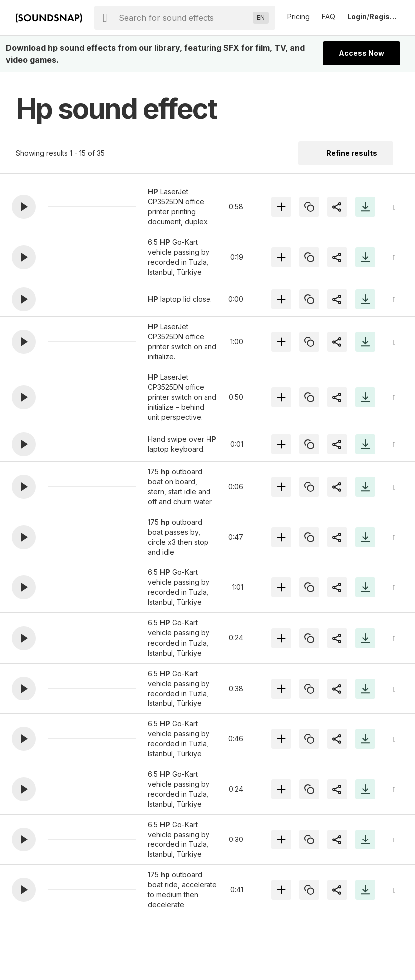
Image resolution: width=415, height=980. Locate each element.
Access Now (361, 53)
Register (384, 17)
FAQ (328, 17)
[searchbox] (184, 18)
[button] (24, 207)
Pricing (299, 17)
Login (357, 17)
